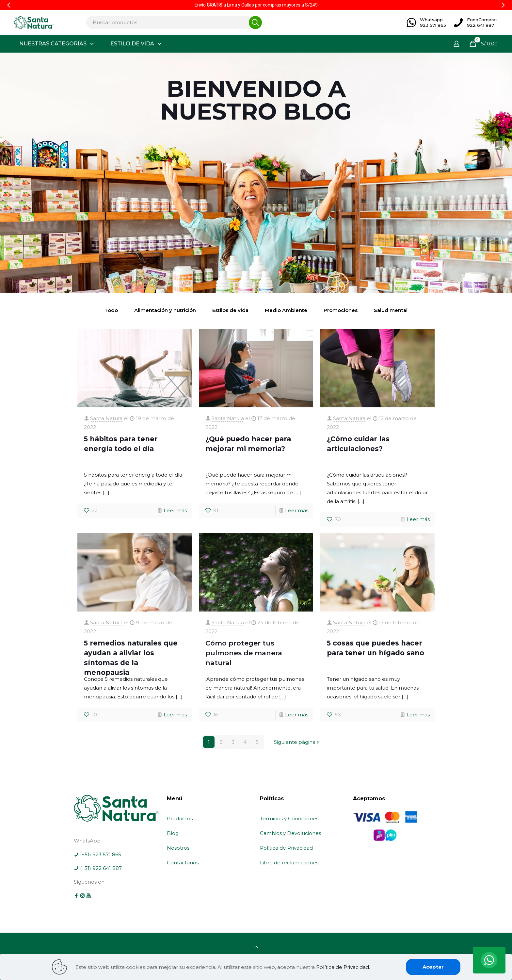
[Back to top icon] (256, 947)
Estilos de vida (230, 310)
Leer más (175, 510)
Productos (180, 818)
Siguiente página (297, 742)
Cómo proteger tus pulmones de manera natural (244, 653)
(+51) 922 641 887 (98, 868)
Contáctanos (183, 863)
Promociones (341, 310)
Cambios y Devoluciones (290, 833)
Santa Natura (106, 418)
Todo (111, 310)
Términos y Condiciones (289, 818)
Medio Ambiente (286, 310)
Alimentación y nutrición (165, 310)
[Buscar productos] (172, 22)
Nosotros (178, 848)
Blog (173, 833)
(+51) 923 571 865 (97, 854)
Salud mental (391, 310)
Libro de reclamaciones (289, 863)
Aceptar (433, 967)
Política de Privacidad (286, 848)
